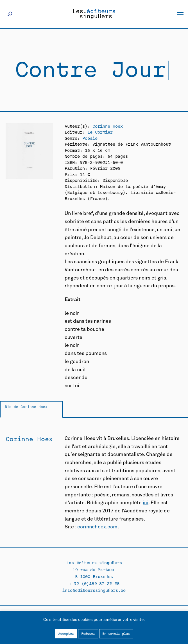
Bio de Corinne (26, 406)
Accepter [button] (66, 633)
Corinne (108, 126)
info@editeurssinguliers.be (94, 590)
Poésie (90, 138)
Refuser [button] (88, 633)
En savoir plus (116, 633)
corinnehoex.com (97, 527)
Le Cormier (100, 132)
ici (146, 503)
